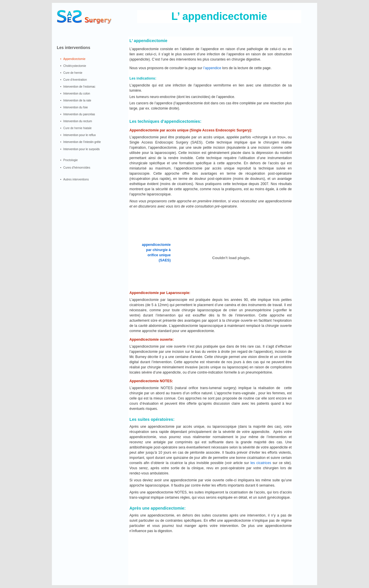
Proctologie (71, 160)
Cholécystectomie (75, 66)
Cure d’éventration (75, 80)
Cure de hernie (73, 73)
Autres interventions (76, 179)
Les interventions (74, 48)
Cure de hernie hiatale (78, 128)
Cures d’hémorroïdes (77, 168)
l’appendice (212, 68)
